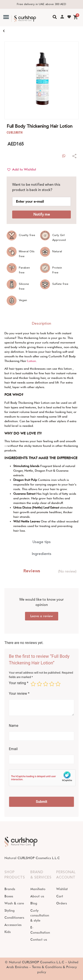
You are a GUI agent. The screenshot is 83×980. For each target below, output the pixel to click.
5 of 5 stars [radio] (58, 684)
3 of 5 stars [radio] (46, 684)
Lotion (32, 361)
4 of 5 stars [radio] (52, 684)
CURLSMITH (15, 132)
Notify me (42, 215)
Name (14, 726)
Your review (19, 694)
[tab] (41, 324)
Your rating (19, 683)
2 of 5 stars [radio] (39, 684)
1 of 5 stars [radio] (33, 684)
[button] (21, 169)
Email (13, 749)
